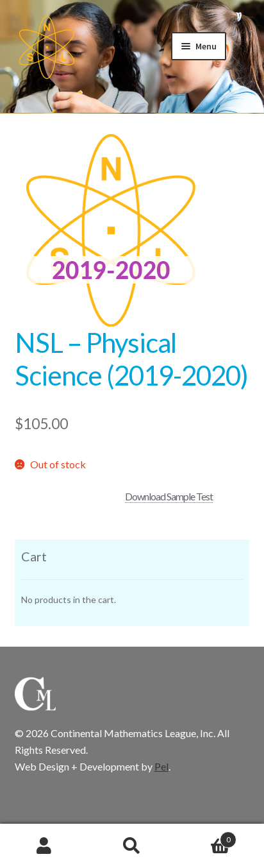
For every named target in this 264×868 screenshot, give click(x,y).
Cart (207, 837)
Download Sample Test (169, 496)
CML (47, 47)
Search (132, 846)
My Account (44, 846)
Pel (161, 766)
